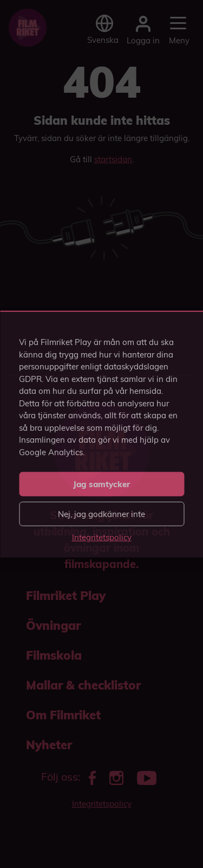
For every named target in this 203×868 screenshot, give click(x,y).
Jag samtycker (101, 484)
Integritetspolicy (102, 537)
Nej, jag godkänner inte (101, 513)
